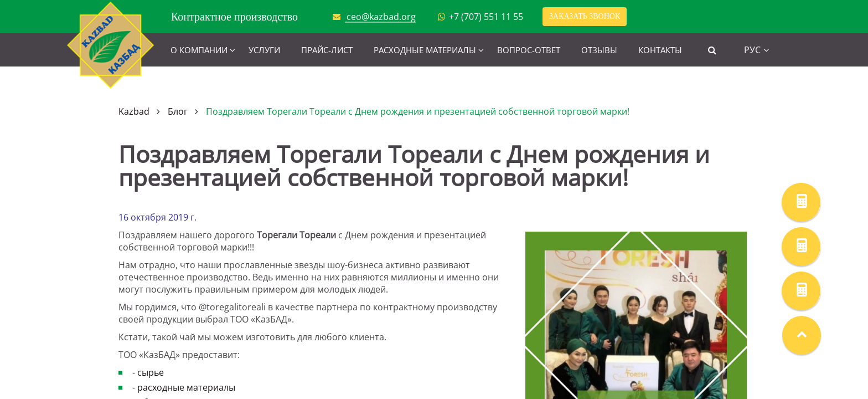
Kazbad (134, 111)
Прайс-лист (327, 50)
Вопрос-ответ (529, 50)
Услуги (264, 50)
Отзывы (599, 50)
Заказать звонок (585, 16)
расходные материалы (186, 387)
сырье (151, 372)
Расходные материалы (425, 50)
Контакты (660, 50)
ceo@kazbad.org (381, 17)
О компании (199, 50)
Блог (178, 111)
